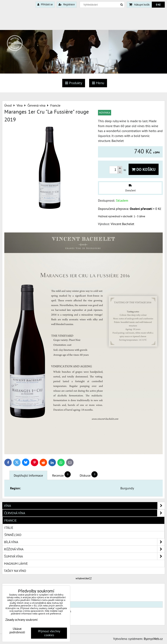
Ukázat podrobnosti (17, 631)
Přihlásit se (45, 4)
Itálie (9, 528)
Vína (84, 506)
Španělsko (13, 535)
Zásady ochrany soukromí (21, 620)
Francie (11, 520)
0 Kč (158, 5)
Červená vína (84, 513)
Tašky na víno (15, 571)
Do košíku (144, 169)
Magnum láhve (16, 563)
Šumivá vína (84, 556)
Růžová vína (84, 549)
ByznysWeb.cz (153, 639)
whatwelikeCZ (84, 578)
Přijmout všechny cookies (49, 633)
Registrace (67, 4)
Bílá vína (84, 542)
